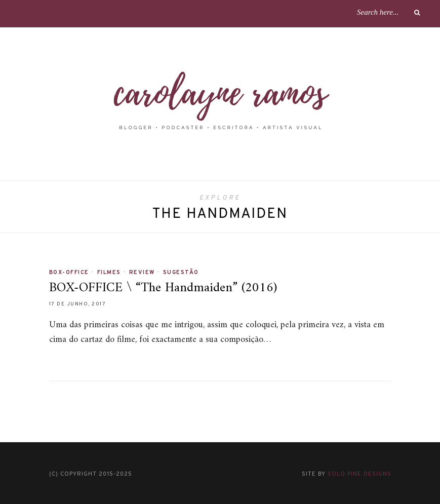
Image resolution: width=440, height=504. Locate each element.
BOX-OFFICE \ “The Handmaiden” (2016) (163, 288)
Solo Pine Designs (359, 474)
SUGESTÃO (181, 273)
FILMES (109, 273)
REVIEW (142, 273)
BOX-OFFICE (69, 273)
